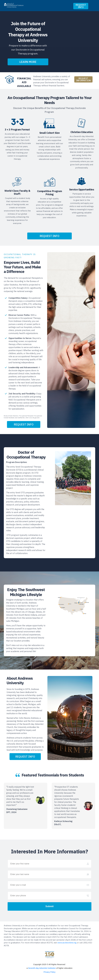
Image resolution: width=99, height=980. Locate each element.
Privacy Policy (49, 972)
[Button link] (81, 6)
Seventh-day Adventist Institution (42, 968)
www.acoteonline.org (67, 943)
